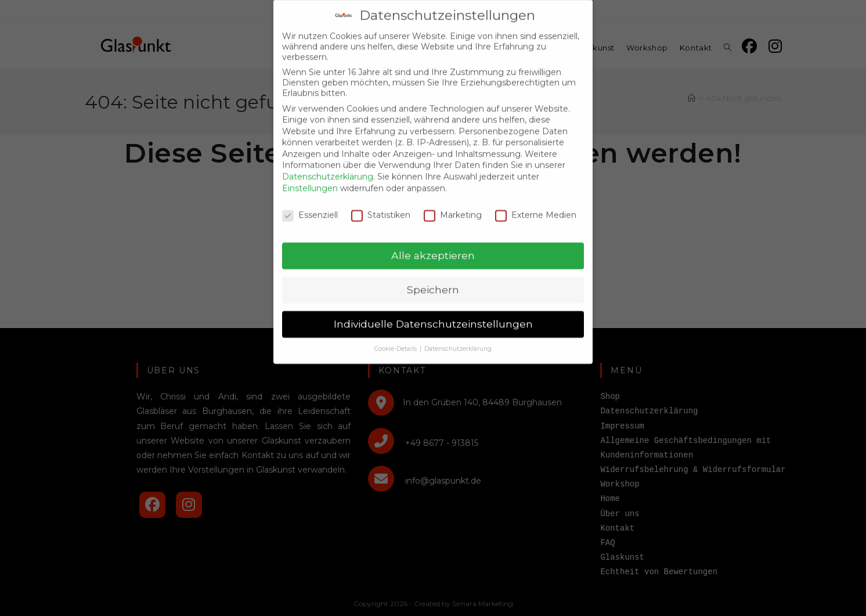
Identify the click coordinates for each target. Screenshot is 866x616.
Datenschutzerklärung (328, 168)
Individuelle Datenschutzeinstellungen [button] (433, 316)
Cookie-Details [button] (396, 341)
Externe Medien (536, 206)
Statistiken (381, 206)
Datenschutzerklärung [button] (458, 341)
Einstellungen (310, 179)
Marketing (453, 206)
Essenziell (310, 206)
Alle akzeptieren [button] (433, 247)
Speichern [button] (433, 281)
